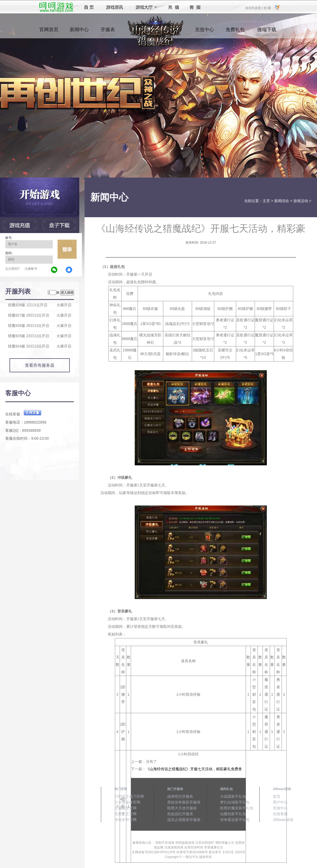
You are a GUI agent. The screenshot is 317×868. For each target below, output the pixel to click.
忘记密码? (13, 269)
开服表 (108, 32)
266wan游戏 (283, 820)
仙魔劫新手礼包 (233, 814)
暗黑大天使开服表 (182, 808)
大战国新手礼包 (233, 796)
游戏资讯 (115, 7)
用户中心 (280, 802)
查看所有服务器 (40, 365)
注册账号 (31, 269)
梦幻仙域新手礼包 (235, 802)
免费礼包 (235, 32)
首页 (89, 7)
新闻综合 (282, 201)
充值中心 (204, 32)
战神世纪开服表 (180, 796)
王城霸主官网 (125, 808)
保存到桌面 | (254, 8)
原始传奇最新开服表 (184, 802)
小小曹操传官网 (127, 802)
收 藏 (267, 8)
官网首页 (49, 32)
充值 (173, 7)
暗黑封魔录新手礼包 (237, 808)
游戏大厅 (145, 7)
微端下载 (267, 32)
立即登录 (67, 249)
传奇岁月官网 (125, 820)
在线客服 (280, 814)
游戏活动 (301, 201)
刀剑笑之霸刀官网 (129, 796)
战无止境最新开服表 (184, 820)
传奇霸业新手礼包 (235, 820)
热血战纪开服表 (180, 814)
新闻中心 (79, 32)
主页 (266, 201)
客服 (195, 7)
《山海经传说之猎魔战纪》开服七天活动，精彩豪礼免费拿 (194, 769)
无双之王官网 (125, 814)
